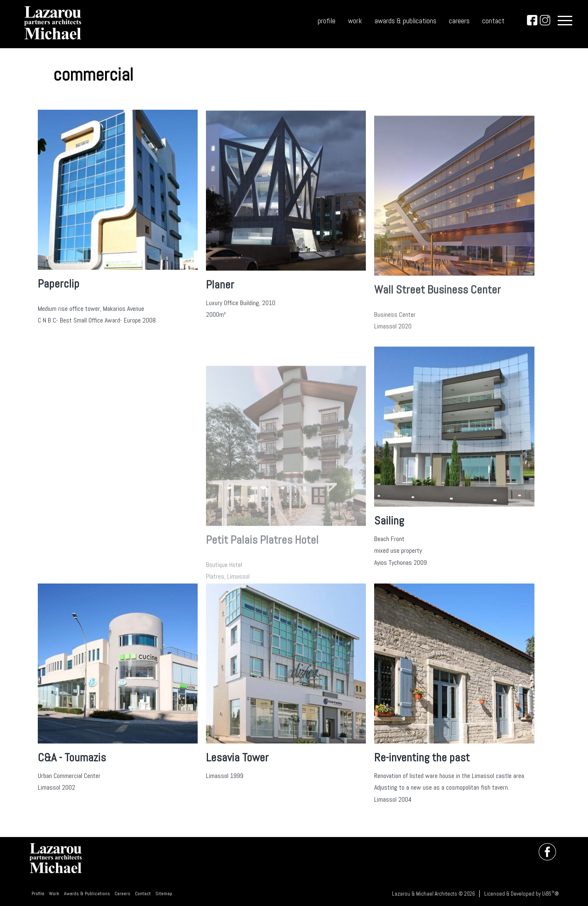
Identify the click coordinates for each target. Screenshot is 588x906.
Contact (143, 894)
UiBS (547, 894)
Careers (122, 894)
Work (54, 894)
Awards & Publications (87, 894)
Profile (38, 894)
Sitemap (164, 894)
